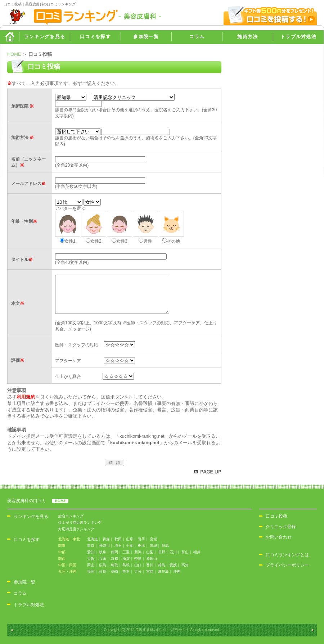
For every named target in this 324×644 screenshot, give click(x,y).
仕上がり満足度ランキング (80, 523)
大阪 (91, 559)
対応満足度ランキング (76, 529)
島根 (126, 565)
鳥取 (114, 565)
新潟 (138, 552)
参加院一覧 (146, 37)
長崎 (114, 571)
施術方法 (247, 37)
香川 (150, 565)
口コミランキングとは (287, 555)
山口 (138, 565)
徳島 (162, 565)
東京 (91, 546)
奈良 (138, 559)
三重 (126, 552)
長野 (162, 552)
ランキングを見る (45, 37)
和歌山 (152, 559)
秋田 (118, 539)
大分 (138, 571)
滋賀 (126, 559)
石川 (173, 552)
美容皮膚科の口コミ (38, 501)
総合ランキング (71, 516)
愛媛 (173, 565)
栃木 (141, 546)
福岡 (91, 571)
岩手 (141, 539)
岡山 (91, 565)
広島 (103, 565)
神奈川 (104, 546)
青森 (106, 539)
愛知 (91, 552)
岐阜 (103, 552)
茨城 (153, 546)
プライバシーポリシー (287, 565)
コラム (197, 37)
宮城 (153, 539)
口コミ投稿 (276, 516)
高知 (185, 565)
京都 (114, 559)
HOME (10, 37)
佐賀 (103, 571)
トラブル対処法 (298, 37)
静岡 (114, 552)
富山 (185, 552)
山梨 (150, 552)
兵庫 (103, 559)
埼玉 (118, 546)
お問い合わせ (279, 537)
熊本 (126, 571)
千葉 (130, 546)
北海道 (93, 539)
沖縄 (177, 571)
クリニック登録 (281, 527)
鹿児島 (163, 571)
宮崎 (150, 571)
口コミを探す (95, 37)
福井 (197, 552)
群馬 (165, 546)
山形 (130, 539)
